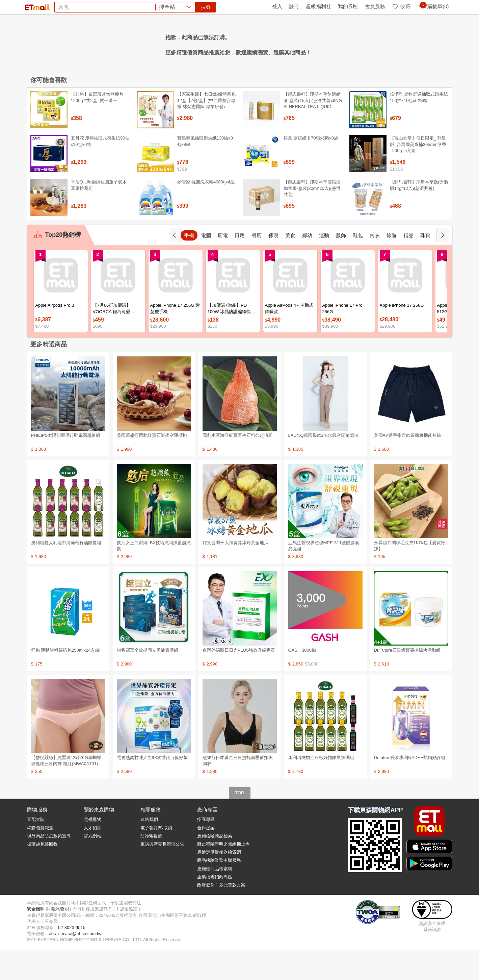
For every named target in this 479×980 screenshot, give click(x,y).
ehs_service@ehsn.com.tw (75, 964)
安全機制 (36, 939)
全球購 (82, 6)
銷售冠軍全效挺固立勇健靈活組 (148, 681)
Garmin (234, 43)
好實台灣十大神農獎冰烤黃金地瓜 (235, 573)
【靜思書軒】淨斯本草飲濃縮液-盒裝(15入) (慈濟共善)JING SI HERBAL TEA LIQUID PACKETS (313, 134)
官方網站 (92, 866)
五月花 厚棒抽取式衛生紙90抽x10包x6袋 (100, 171)
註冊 (294, 6)
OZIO (335, 43)
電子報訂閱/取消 (156, 858)
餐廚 (257, 266)
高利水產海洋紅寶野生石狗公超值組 (238, 466)
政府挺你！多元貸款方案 (221, 915)
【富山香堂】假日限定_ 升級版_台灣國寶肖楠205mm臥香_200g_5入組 (418, 174)
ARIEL (317, 43)
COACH (256, 43)
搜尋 (342, 30)
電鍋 (186, 43)
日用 (240, 266)
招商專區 (206, 850)
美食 (290, 266)
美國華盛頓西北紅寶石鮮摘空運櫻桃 (152, 466)
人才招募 (92, 858)
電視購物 (92, 850)
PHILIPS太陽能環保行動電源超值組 (66, 466)
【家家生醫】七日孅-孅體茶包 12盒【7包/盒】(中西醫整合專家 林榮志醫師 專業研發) (206, 131)
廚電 (223, 266)
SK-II (300, 43)
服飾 (341, 266)
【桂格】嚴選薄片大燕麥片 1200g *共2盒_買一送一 (97, 128)
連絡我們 (149, 850)
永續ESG (107, 6)
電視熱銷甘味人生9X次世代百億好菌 (152, 788)
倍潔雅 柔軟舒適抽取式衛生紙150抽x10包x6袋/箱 (419, 128)
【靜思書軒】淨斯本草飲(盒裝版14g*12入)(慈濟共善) (419, 215)
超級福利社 (318, 6)
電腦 (206, 266)
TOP (239, 823)
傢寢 (273, 266)
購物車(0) (433, 6)
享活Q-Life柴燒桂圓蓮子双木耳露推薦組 (99, 215)
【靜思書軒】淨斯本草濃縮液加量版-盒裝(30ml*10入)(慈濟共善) (312, 218)
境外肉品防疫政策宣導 (49, 866)
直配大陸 (36, 850)
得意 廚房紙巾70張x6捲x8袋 (311, 168)
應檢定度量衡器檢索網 (219, 883)
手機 (189, 266)
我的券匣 (348, 6)
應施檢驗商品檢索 (215, 866)
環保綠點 (57, 6)
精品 (408, 266)
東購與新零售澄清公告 (162, 874)
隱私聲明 (60, 939)
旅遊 (392, 266)
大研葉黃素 (209, 43)
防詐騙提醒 (151, 866)
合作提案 (206, 858)
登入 (277, 6)
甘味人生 (153, 43)
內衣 (375, 266)
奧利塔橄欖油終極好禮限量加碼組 (321, 788)
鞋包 (358, 266)
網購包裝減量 (40, 858)
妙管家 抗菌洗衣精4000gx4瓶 (206, 212)
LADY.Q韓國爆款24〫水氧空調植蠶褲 (323, 466)
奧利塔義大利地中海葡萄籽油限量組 (66, 573)
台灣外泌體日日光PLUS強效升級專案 (239, 681)
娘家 (172, 43)
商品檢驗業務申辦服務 (219, 891)
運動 (324, 266)
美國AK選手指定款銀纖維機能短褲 (408, 466)
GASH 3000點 (302, 681)
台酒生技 (280, 43)
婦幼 (307, 266)
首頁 (35, 6)
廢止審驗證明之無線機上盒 (223, 874)
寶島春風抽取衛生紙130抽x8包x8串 (205, 171)
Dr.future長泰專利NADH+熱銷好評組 (410, 788)
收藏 (401, 6)
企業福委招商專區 (215, 907)
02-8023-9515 (72, 958)
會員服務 (375, 6)
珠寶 (425, 266)
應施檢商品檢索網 (215, 899)
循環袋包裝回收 (42, 874)
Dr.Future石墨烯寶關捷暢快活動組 (407, 681)
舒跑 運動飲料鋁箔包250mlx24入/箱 (66, 681)
